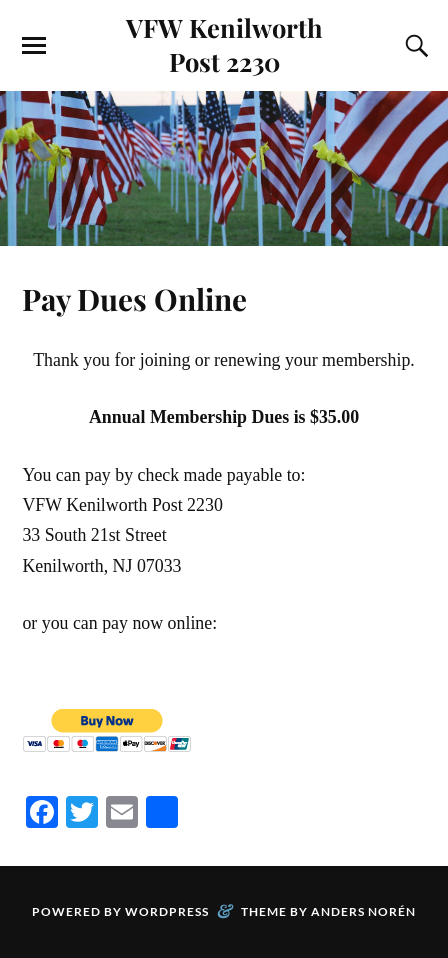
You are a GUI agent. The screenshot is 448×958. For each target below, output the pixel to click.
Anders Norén (363, 911)
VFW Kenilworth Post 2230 (224, 44)
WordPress (167, 911)
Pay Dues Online (134, 298)
